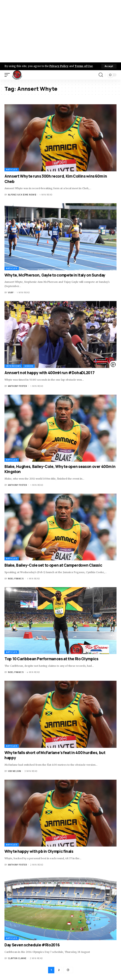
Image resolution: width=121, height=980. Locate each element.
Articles (12, 169)
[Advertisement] (60, 31)
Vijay (11, 292)
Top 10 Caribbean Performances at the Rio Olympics (51, 659)
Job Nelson (15, 771)
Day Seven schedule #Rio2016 (32, 945)
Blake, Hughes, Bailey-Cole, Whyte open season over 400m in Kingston (60, 469)
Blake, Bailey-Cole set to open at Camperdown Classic (53, 565)
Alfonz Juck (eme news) (22, 195)
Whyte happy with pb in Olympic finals (39, 851)
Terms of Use (84, 66)
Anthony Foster (18, 386)
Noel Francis (16, 579)
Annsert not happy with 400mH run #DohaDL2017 (49, 373)
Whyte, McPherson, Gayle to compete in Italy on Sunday (55, 275)
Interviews (13, 366)
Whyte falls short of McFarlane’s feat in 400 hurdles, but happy (55, 755)
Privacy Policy (59, 66)
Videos (29, 366)
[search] (101, 75)
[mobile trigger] (8, 75)
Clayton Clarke (17, 958)
